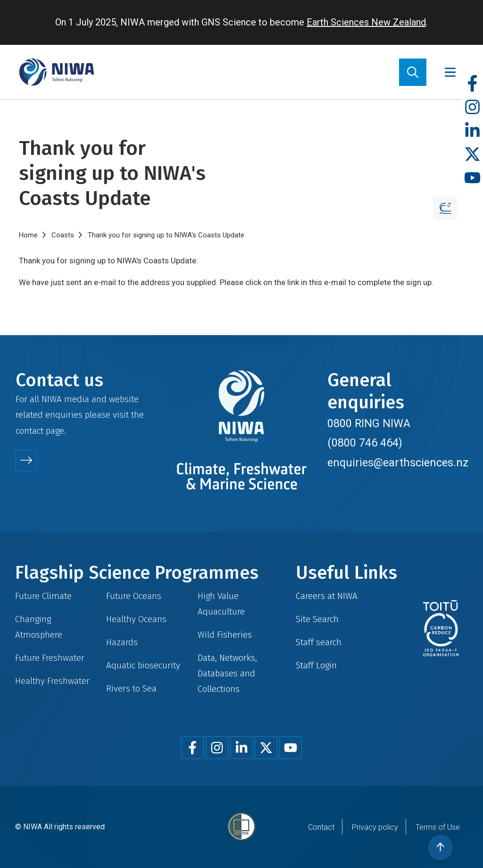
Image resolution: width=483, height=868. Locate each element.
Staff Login (316, 665)
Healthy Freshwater (52, 681)
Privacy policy (375, 827)
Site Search (317, 619)
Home (28, 235)
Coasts (63, 235)
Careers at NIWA (327, 596)
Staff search (319, 642)
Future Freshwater (50, 658)
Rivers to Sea (131, 688)
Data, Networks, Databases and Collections (227, 673)
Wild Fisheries (225, 635)
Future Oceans (134, 596)
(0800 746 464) (365, 443)
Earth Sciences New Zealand (366, 22)
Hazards (122, 642)
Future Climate (43, 596)
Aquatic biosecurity (143, 665)
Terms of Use (438, 827)
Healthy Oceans (136, 619)
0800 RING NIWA (369, 423)
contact (29, 431)
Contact (321, 827)
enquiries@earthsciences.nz (398, 463)
